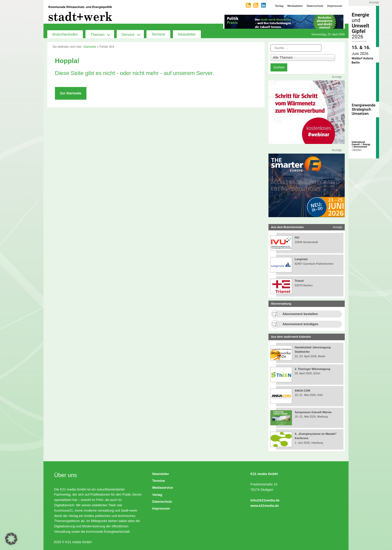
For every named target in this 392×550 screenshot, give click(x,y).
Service (133, 34)
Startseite (90, 47)
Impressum (161, 508)
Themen (102, 34)
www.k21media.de (265, 506)
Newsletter (187, 34)
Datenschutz (162, 502)
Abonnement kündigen (300, 324)
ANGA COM (302, 391)
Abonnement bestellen (300, 314)
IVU (297, 237)
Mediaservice (163, 488)
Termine (158, 34)
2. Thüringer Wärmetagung (312, 369)
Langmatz (301, 259)
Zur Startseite (71, 93)
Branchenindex (65, 34)
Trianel (299, 281)
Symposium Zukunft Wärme (313, 412)
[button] (11, 539)
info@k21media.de (265, 500)
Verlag (157, 495)
